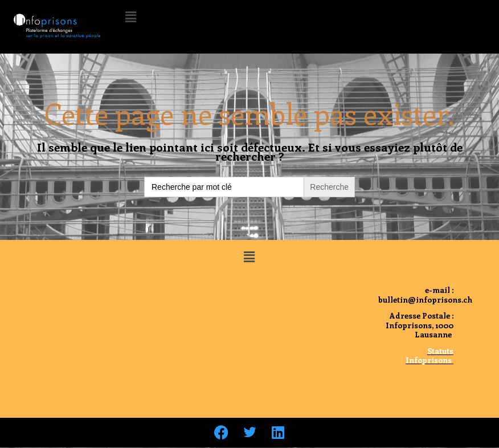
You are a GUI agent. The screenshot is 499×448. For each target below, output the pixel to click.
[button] (130, 17)
